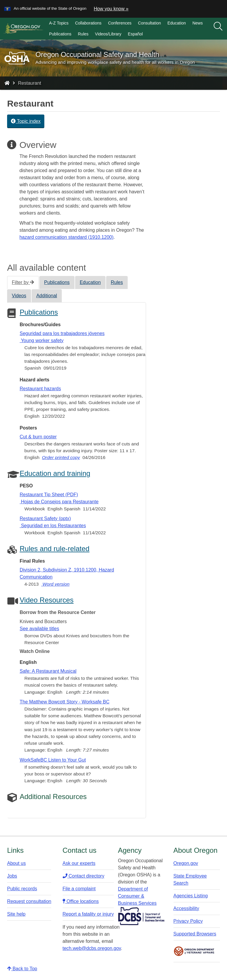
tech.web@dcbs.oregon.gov (92, 948)
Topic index (26, 121)
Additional (47, 296)
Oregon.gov (186, 863)
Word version (55, 584)
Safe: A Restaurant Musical (48, 671)
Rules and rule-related (55, 549)
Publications (60, 34)
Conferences (120, 23)
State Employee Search (190, 879)
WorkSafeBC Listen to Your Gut (53, 760)
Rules (83, 34)
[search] (218, 29)
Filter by (23, 282)
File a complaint (79, 889)
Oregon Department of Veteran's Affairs (194, 951)
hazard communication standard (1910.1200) (67, 237)
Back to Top (22, 969)
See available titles (39, 629)
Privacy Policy (188, 921)
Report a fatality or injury (88, 914)
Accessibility (186, 908)
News (198, 23)
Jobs (12, 876)
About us (16, 863)
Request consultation (29, 901)
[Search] (218, 27)
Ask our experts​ (79, 863)
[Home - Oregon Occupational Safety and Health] (7, 83)
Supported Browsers (195, 934)
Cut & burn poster (38, 437)
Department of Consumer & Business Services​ (137, 896)
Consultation (150, 23)
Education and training (55, 473)
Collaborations (88, 23)
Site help (16, 914)
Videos (19, 296)
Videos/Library (108, 34)
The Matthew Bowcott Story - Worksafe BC (65, 702)
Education (177, 23)
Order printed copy (61, 457)
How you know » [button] (111, 9)
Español (136, 34)
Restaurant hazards (40, 389)
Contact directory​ (83, 876)
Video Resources (47, 600)
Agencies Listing (191, 896)
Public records (22, 889)
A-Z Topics (59, 23)
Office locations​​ (81, 901)
